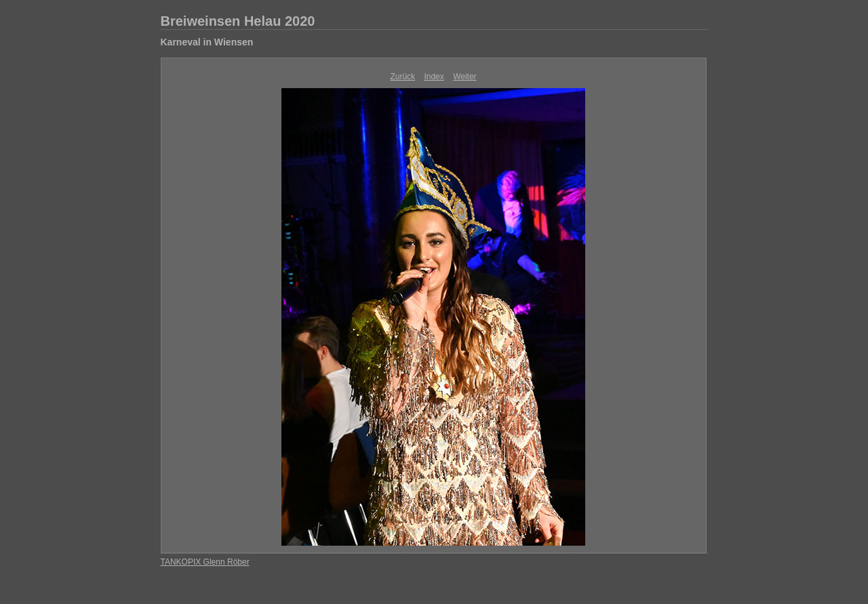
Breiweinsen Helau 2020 (238, 21)
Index (434, 77)
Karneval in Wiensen (207, 42)
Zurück (402, 77)
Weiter (465, 77)
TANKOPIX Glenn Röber (205, 562)
